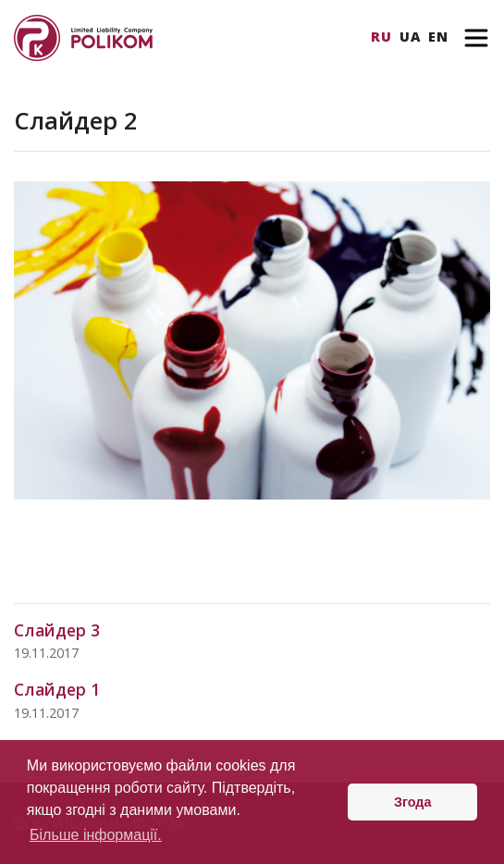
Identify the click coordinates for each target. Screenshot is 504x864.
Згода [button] (413, 802)
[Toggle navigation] (476, 38)
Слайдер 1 (57, 689)
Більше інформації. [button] (96, 835)
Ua (410, 37)
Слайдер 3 (57, 630)
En (438, 37)
